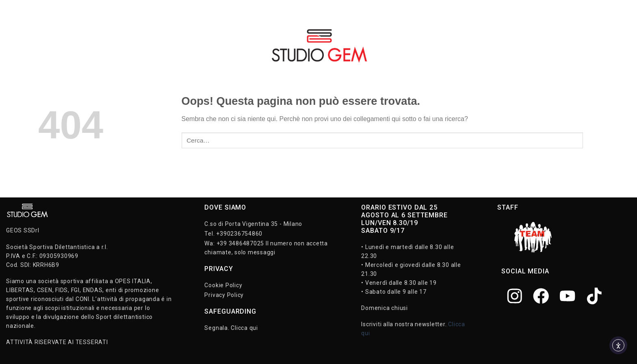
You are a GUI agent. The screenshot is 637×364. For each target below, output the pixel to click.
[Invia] (591, 140)
